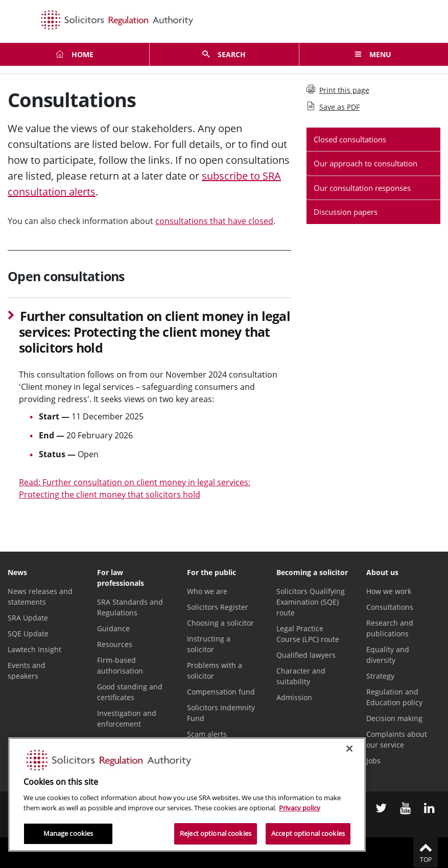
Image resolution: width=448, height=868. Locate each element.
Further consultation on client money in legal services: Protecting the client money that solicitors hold (155, 332)
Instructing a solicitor (209, 644)
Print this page (338, 90)
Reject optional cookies (216, 833)
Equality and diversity (388, 655)
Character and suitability (301, 676)
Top (426, 852)
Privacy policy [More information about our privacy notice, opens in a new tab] (300, 808)
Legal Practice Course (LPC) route (308, 634)
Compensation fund (221, 692)
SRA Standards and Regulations (130, 607)
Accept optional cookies (308, 833)
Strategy (380, 676)
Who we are (207, 591)
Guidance (113, 628)
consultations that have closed (214, 221)
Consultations (390, 607)
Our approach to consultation (366, 163)
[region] (187, 795)
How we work (389, 591)
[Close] (349, 749)
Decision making (394, 718)
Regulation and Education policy (394, 697)
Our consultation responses (362, 188)
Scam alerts (207, 734)
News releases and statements (40, 597)
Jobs (373, 761)
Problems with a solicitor (215, 671)
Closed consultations (350, 139)
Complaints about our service (397, 739)
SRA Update (28, 618)
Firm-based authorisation (120, 665)
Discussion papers (346, 212)
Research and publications (390, 628)
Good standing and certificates (130, 692)
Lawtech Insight (34, 649)
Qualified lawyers (306, 655)
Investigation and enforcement (127, 718)
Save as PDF (333, 107)
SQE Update (28, 634)
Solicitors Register (218, 607)
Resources (115, 644)
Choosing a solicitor (220, 623)
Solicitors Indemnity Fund (221, 713)
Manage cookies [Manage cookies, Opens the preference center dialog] (68, 833)
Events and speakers (27, 671)
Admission (294, 697)
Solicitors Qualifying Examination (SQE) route (311, 602)
